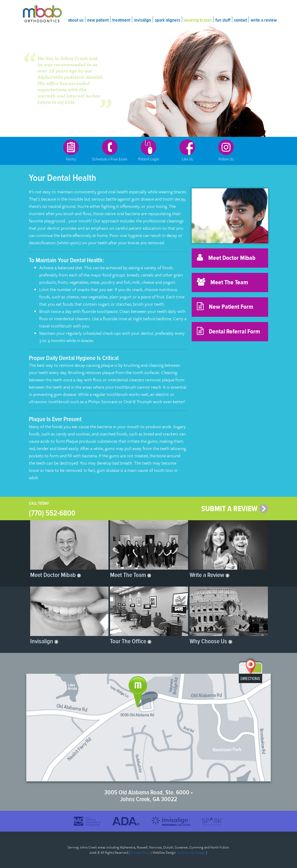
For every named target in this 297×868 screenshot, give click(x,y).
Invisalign (143, 20)
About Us (76, 20)
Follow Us (226, 151)
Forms (71, 151)
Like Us (187, 151)
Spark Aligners (167, 20)
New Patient (98, 20)
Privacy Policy (140, 852)
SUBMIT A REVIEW (235, 509)
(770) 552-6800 (52, 513)
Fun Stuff (223, 20)
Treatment (121, 20)
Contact (241, 20)
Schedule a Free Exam (110, 151)
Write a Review (264, 20)
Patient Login (149, 151)
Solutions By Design (191, 852)
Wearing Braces (198, 20)
